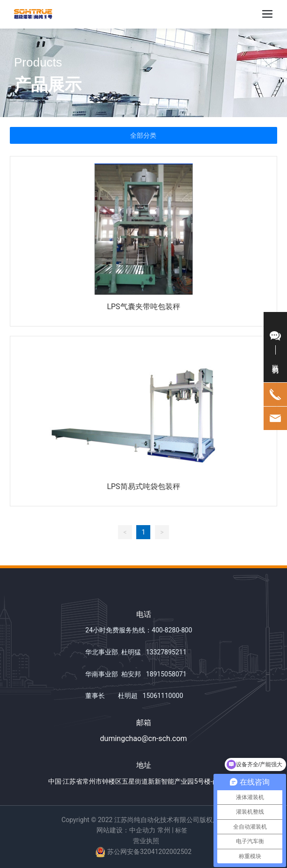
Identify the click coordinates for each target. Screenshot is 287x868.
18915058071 (166, 674)
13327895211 (166, 652)
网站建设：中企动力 (126, 830)
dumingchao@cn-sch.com (144, 738)
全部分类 (143, 135)
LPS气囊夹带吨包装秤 (143, 307)
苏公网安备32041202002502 (149, 852)
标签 (181, 830)
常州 (164, 830)
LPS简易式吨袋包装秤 (143, 486)
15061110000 (163, 696)
